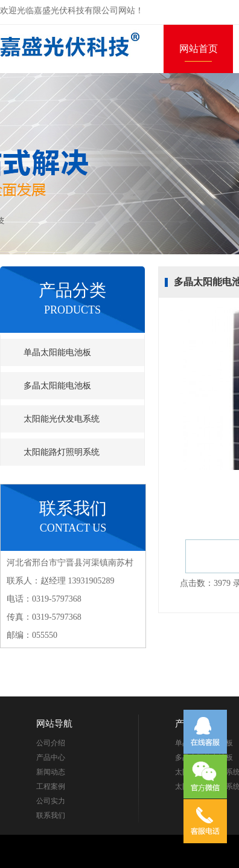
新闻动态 (51, 772)
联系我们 (51, 815)
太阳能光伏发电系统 (62, 419)
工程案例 (51, 786)
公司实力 (51, 801)
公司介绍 (51, 743)
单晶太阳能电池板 (57, 352)
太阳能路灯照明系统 (62, 452)
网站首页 (199, 49)
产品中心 (51, 757)
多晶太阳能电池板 (57, 386)
